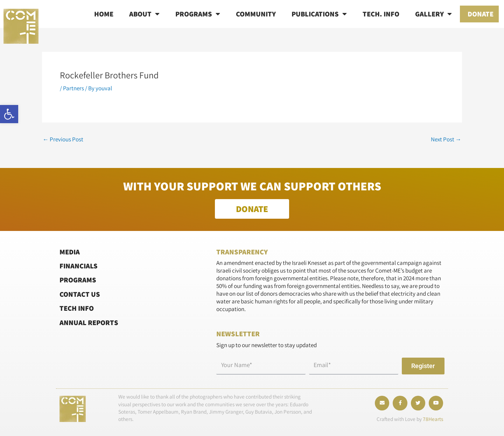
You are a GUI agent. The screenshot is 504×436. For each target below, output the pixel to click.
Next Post (446, 139)
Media (70, 251)
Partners (73, 88)
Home (104, 14)
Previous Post (63, 139)
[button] (9, 114)
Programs (198, 14)
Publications (319, 14)
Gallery (433, 14)
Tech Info (77, 308)
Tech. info (381, 14)
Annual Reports (89, 322)
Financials (79, 266)
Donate (481, 14)
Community (256, 14)
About (144, 14)
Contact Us (80, 294)
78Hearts (433, 419)
